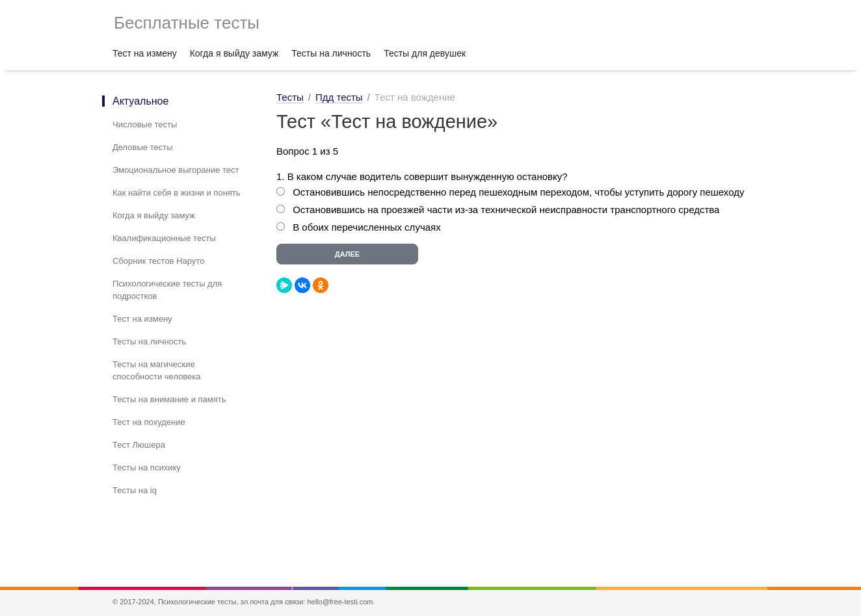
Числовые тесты (145, 124)
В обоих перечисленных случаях (366, 227)
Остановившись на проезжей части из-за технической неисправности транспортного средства (506, 210)
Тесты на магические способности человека (157, 370)
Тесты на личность (331, 53)
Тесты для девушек (425, 53)
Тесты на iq (135, 490)
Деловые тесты (143, 147)
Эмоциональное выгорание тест (176, 170)
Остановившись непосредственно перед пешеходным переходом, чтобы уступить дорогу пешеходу (518, 192)
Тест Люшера (139, 445)
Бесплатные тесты (187, 23)
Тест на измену (145, 53)
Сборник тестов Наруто (158, 261)
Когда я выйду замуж (234, 53)
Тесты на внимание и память (169, 399)
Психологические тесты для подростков (167, 290)
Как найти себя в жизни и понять (177, 193)
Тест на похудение (149, 422)
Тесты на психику (147, 468)
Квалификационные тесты (164, 238)
